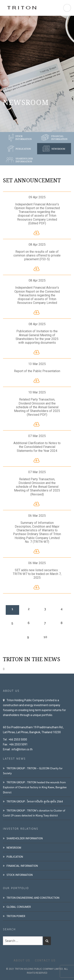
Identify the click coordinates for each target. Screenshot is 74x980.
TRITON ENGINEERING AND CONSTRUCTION (33, 898)
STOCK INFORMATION (20, 875)
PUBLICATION (15, 856)
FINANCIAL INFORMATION (22, 866)
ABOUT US (22, 960)
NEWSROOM (14, 847)
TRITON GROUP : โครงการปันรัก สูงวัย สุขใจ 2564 (35, 801)
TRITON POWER (16, 916)
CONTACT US (45, 960)
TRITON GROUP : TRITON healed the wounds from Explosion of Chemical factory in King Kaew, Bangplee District (35, 787)
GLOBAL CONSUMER (19, 907)
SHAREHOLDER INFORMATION (25, 838)
